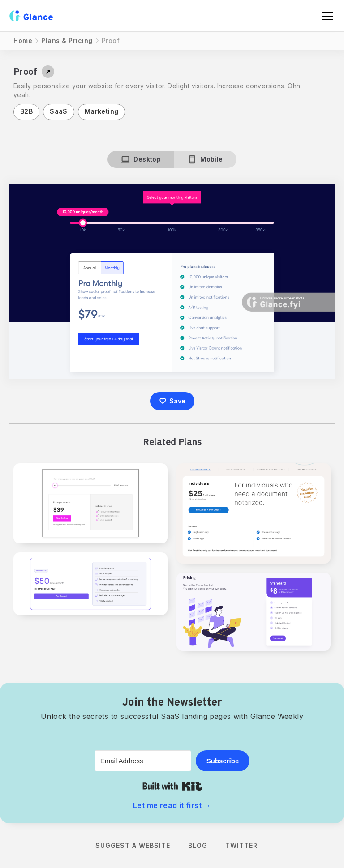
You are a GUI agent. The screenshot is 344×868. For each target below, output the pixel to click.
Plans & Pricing (67, 41)
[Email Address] (143, 761)
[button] (326, 16)
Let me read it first (172, 805)
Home (23, 41)
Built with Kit (172, 786)
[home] (31, 16)
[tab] (141, 159)
